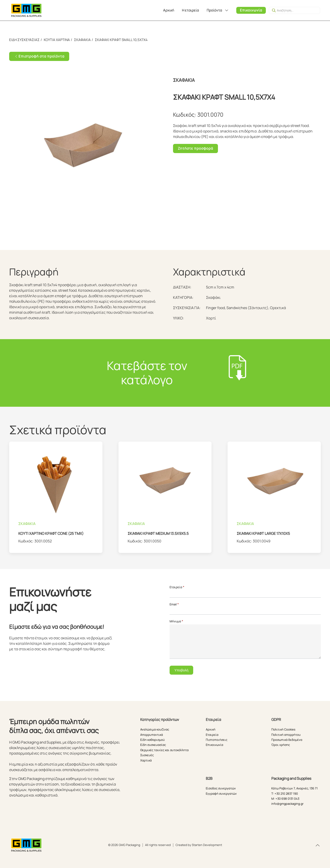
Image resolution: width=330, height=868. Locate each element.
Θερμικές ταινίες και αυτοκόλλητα (164, 750)
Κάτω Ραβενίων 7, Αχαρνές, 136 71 (294, 788)
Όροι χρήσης (281, 745)
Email (174, 604)
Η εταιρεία (190, 10)
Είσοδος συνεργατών (221, 788)
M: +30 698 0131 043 (285, 799)
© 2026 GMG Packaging (124, 845)
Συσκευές (147, 755)
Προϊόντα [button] (218, 10)
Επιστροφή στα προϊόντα (39, 56)
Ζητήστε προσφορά (195, 148)
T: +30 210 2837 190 (285, 794)
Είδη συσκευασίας (153, 745)
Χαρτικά (146, 760)
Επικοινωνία (251, 10)
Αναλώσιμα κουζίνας (155, 729)
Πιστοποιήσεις (217, 740)
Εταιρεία (177, 587)
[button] (318, 845)
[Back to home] (26, 10)
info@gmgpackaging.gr (287, 804)
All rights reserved (158, 845)
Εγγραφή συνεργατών (221, 794)
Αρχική (169, 10)
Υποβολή (181, 670)
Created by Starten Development (199, 845)
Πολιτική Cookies (283, 729)
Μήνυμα (176, 621)
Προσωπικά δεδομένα (287, 740)
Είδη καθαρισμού (153, 740)
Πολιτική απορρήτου (286, 735)
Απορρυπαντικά (152, 735)
